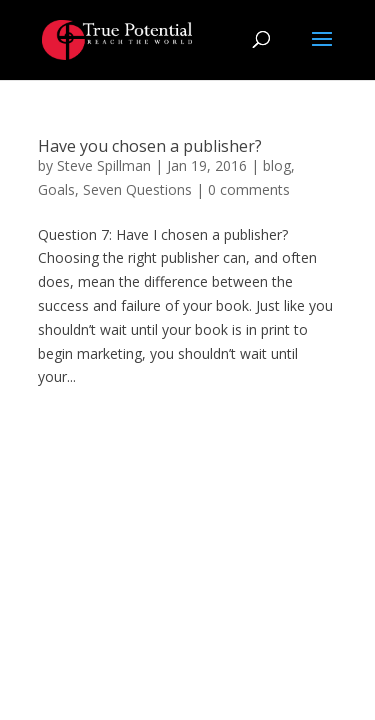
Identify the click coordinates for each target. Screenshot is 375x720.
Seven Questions (137, 189)
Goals (56, 189)
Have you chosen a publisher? (150, 146)
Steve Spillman (104, 165)
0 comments (249, 189)
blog (277, 165)
